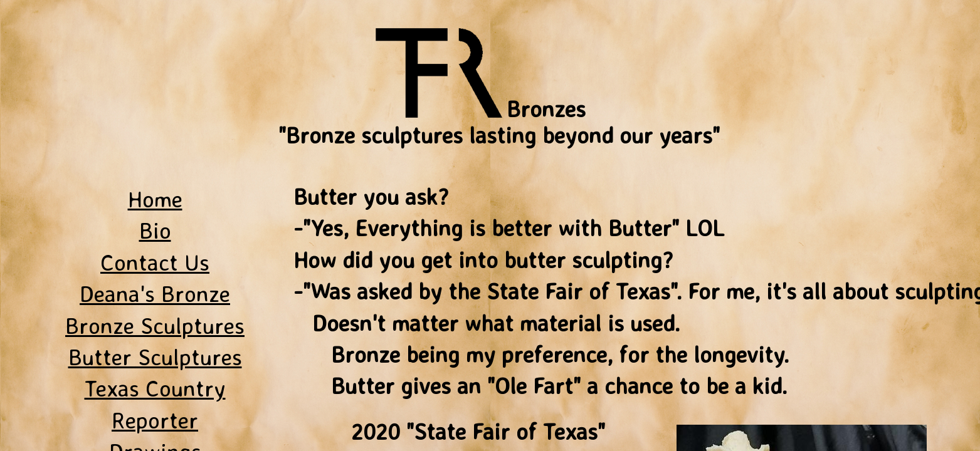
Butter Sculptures (155, 357)
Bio (155, 230)
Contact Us (155, 262)
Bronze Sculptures (155, 325)
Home (155, 199)
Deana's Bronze (155, 293)
